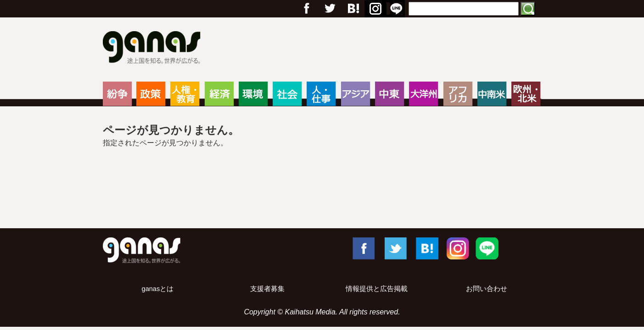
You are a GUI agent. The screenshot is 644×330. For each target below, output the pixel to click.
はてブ (353, 9)
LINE (396, 9)
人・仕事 (321, 94)
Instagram (374, 9)
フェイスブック (307, 9)
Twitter (330, 9)
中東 (389, 94)
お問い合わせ (487, 289)
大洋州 (423, 94)
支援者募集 (267, 289)
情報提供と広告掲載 (377, 289)
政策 (151, 94)
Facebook (363, 248)
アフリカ (458, 94)
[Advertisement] (322, 192)
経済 (219, 94)
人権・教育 (185, 94)
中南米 (492, 94)
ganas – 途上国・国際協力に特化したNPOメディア (154, 49)
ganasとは (158, 289)
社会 (287, 94)
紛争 (117, 94)
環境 (253, 94)
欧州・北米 (526, 94)
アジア (356, 94)
